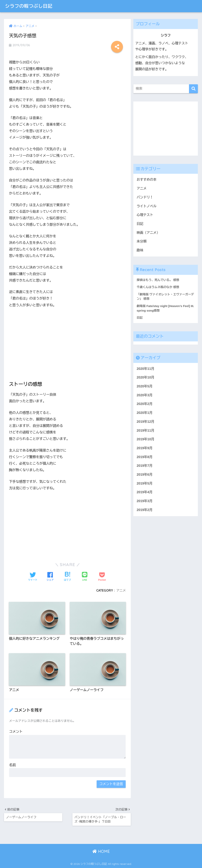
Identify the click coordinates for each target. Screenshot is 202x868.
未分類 (142, 241)
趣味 (140, 250)
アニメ (121, 590)
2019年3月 (145, 501)
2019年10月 (145, 439)
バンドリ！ (145, 197)
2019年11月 (145, 431)
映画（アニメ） (148, 233)
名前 (12, 765)
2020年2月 (145, 404)
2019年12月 (145, 422)
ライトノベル (147, 206)
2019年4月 (145, 492)
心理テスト (145, 215)
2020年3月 (145, 395)
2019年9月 (145, 448)
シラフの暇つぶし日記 (29, 6)
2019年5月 (145, 483)
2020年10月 (145, 377)
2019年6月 (145, 475)
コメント (16, 732)
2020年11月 (145, 369)
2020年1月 (145, 413)
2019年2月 (145, 510)
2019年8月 (145, 457)
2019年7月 (145, 466)
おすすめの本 (147, 180)
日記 (140, 224)
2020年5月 (145, 386)
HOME (101, 851)
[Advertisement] (67, 341)
